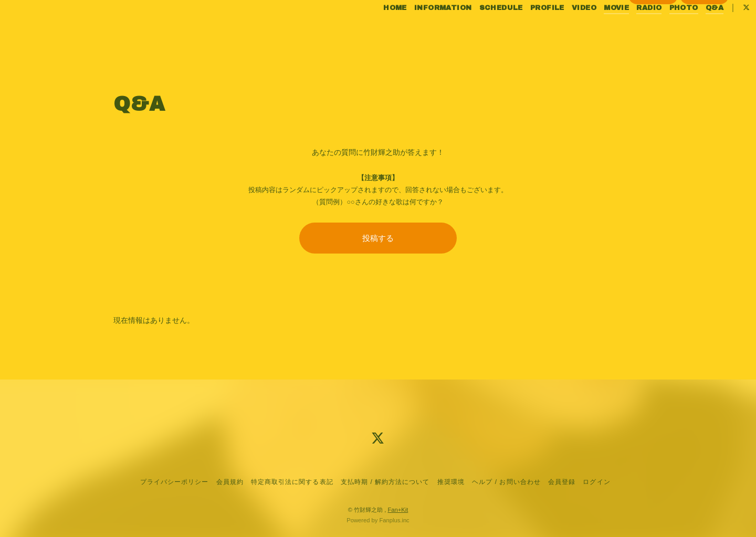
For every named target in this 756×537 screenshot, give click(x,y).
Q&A (692, 30)
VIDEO (562, 30)
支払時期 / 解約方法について (385, 482)
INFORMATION (421, 30)
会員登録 (653, 48)
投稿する (378, 238)
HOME (374, 30)
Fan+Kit (398, 510)
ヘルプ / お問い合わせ (506, 482)
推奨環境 (451, 482)
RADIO (627, 30)
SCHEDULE (479, 30)
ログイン (705, 48)
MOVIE (595, 30)
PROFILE (525, 30)
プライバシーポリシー (174, 482)
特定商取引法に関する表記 (292, 482)
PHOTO (662, 30)
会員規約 (230, 482)
